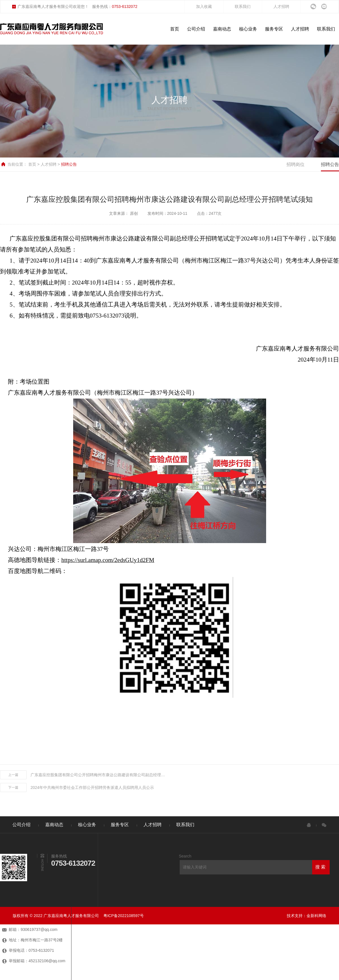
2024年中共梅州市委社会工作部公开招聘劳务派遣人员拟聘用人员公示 (92, 788)
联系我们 (243, 6)
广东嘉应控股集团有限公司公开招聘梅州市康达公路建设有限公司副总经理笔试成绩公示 (98, 775)
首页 (33, 164)
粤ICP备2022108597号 (124, 916)
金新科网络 (316, 916)
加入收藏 (204, 6)
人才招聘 (281, 6)
